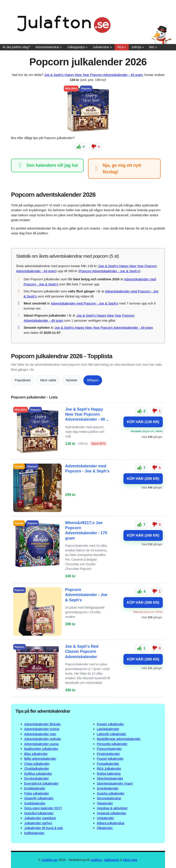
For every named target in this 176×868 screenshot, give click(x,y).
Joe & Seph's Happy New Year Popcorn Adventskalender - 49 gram (93, 75)
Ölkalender (105, 828)
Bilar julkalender (36, 754)
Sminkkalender (108, 788)
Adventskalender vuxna (41, 744)
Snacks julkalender (111, 793)
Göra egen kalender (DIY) (43, 808)
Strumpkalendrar (109, 798)
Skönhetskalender (110, 778)
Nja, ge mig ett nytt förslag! (117, 168)
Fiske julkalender (37, 793)
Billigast (93, 380)
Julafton (96, 860)
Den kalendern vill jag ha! (47, 165)
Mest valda (48, 380)
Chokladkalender (37, 768)
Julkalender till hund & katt (43, 828)
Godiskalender (35, 803)
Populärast (23, 380)
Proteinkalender (108, 754)
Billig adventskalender (40, 759)
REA (120, 47)
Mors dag (130, 860)
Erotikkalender (35, 788)
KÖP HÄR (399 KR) (143, 602)
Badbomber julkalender (41, 749)
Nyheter (72, 380)
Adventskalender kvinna (42, 729)
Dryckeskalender (37, 778)
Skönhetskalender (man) (115, 783)
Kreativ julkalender (110, 724)
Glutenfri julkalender (39, 798)
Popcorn (86, 88)
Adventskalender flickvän (42, 724)
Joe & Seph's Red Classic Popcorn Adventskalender (82, 652)
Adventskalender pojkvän (43, 739)
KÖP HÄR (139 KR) (143, 422)
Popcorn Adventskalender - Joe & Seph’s (109, 271)
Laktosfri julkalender (111, 734)
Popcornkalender (109, 749)
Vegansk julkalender (112, 813)
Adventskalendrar (47, 47)
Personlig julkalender (112, 744)
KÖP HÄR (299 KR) (143, 479)
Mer (152, 47)
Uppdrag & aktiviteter (112, 808)
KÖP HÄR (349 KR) (143, 535)
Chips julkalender (37, 764)
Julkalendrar (101, 47)
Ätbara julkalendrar (111, 823)
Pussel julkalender (110, 759)
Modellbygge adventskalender (119, 739)
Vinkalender (105, 818)
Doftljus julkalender (38, 773)
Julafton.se (49, 860)
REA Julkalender (109, 768)
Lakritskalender (108, 729)
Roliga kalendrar (109, 773)
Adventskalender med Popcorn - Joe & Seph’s (85, 303)
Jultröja (136, 47)
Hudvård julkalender (39, 813)
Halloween (112, 860)
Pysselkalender (108, 764)
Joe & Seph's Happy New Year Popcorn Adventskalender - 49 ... (87, 414)
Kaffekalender (34, 833)
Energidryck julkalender (41, 783)
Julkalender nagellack (40, 818)
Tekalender (105, 803)
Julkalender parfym (38, 823)
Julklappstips (76, 47)
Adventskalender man (40, 734)
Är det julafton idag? (16, 47)
